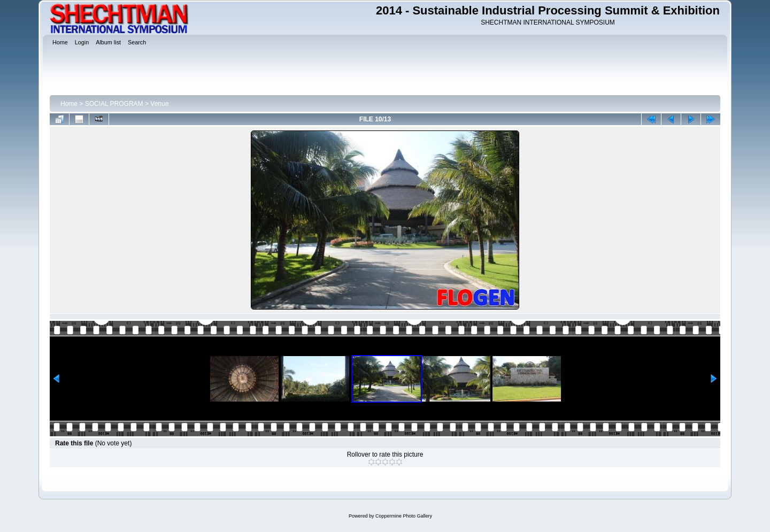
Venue (159, 104)
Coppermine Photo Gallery (404, 516)
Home (69, 104)
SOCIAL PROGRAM (114, 104)
